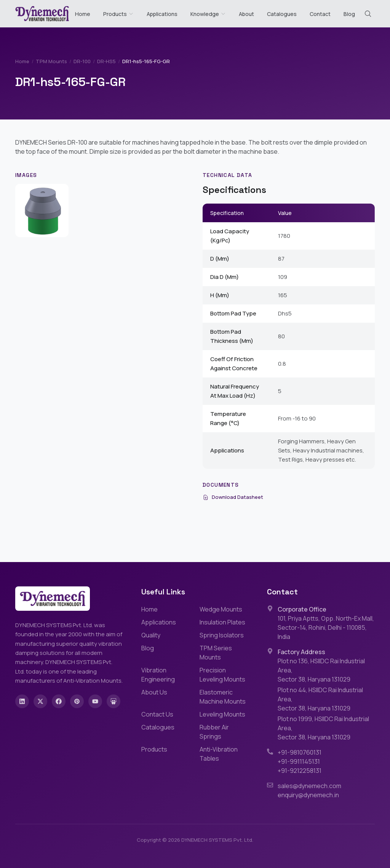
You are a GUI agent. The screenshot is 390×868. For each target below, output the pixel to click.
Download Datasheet (233, 497)
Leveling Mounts (222, 714)
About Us (154, 692)
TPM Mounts (51, 61)
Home (83, 14)
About (246, 14)
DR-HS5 (106, 61)
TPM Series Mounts (216, 653)
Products (115, 14)
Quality (151, 635)
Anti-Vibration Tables (219, 754)
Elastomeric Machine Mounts (223, 697)
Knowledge (208, 14)
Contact (320, 14)
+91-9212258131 (300, 771)
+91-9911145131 (299, 761)
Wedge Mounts (221, 609)
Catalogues (282, 14)
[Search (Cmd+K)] (368, 14)
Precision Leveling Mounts (222, 675)
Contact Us (157, 714)
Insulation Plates (222, 622)
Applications (162, 14)
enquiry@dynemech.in (308, 795)
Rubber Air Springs (214, 732)
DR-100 (82, 61)
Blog (349, 14)
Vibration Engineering (158, 675)
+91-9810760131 (300, 752)
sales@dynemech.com (309, 786)
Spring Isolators (222, 635)
